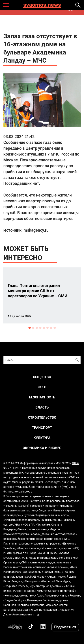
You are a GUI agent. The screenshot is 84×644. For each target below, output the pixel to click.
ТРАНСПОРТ (42, 428)
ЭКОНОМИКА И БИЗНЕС (42, 448)
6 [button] (47, 328)
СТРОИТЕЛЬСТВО (42, 417)
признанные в (62, 562)
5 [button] (44, 328)
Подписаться (65, 627)
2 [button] (33, 328)
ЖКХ (42, 387)
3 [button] (37, 328)
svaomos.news (42, 5)
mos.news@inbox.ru (20, 491)
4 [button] (40, 328)
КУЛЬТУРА (42, 438)
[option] (42, 295)
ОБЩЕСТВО (42, 377)
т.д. (37, 614)
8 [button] (55, 328)
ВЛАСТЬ (42, 407)
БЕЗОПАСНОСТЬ (42, 397)
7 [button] (51, 328)
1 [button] (30, 328)
